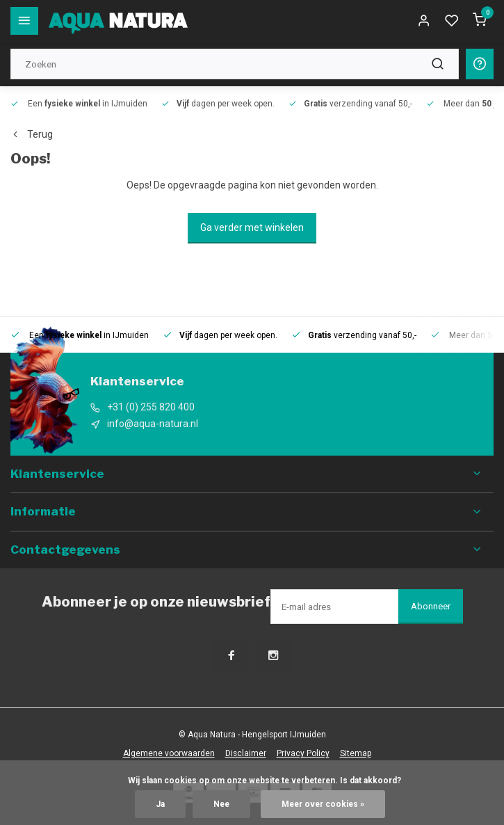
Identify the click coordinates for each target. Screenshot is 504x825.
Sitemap (356, 753)
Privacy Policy (303, 753)
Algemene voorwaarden (169, 753)
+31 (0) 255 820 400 (151, 407)
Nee (221, 804)
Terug (32, 134)
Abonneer (431, 606)
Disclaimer (246, 753)
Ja (160, 804)
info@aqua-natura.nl (153, 424)
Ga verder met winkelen (252, 227)
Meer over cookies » (323, 804)
